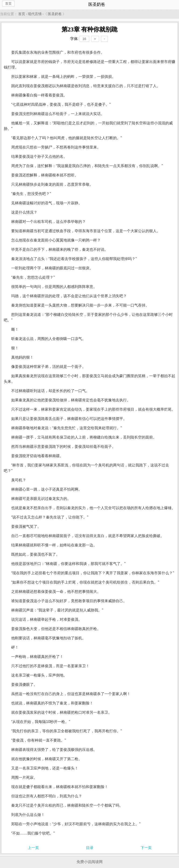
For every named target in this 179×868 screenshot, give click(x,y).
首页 (8, 3)
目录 (90, 848)
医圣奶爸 (55, 14)
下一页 (146, 848)
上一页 (33, 848)
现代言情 (35, 14)
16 (84, 39)
